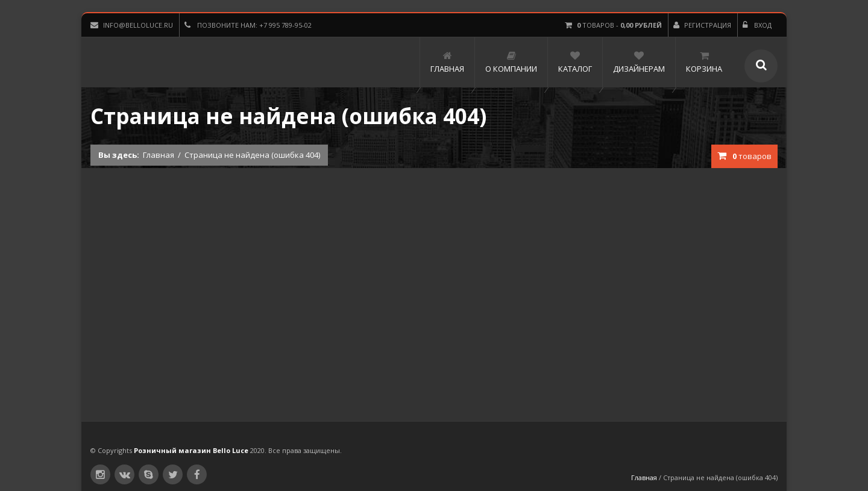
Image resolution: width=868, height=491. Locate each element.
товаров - (613, 25)
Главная (159, 155)
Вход (757, 25)
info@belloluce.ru (132, 25)
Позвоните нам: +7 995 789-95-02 (248, 25)
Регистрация (702, 25)
